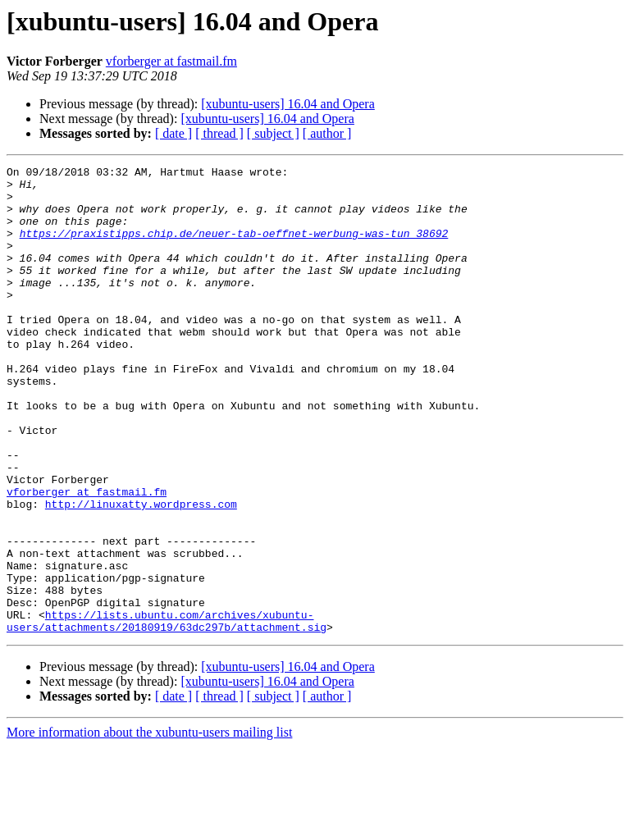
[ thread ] (219, 133)
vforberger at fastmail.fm (171, 61)
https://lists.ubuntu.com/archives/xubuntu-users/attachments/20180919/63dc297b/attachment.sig (167, 713)
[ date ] (173, 133)
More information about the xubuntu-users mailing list (149, 826)
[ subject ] (273, 133)
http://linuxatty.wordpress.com (141, 573)
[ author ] (327, 133)
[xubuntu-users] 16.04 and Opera (288, 104)
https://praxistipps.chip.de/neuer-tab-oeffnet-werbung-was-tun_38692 (234, 248)
